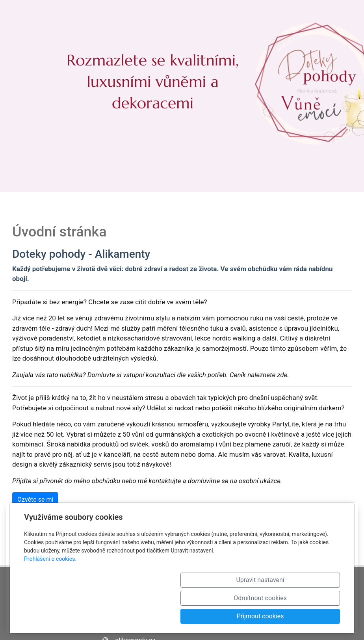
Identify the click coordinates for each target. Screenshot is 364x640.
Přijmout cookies (305, 616)
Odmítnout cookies (233, 616)
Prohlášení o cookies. (50, 595)
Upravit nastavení (160, 616)
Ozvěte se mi (35, 500)
